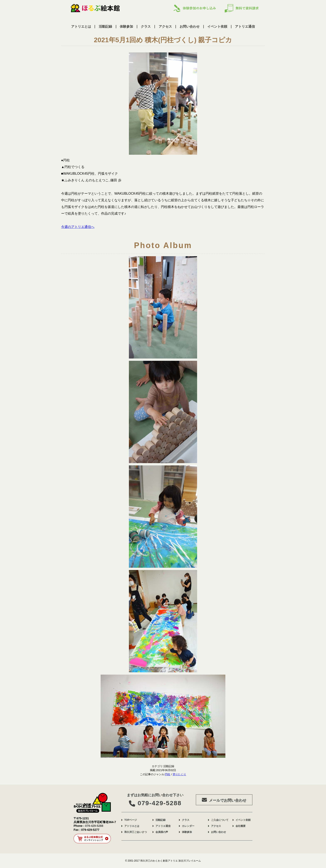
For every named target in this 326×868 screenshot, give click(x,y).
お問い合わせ (190, 27)
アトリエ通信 (245, 27)
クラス (146, 27)
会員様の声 (162, 832)
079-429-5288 (155, 803)
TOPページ (131, 820)
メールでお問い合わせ (224, 800)
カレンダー (188, 826)
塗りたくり (179, 774)
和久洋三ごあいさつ (136, 832)
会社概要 (241, 826)
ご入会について (220, 820)
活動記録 (105, 27)
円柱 (168, 774)
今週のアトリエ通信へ (78, 227)
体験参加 (126, 27)
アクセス (165, 27)
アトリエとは (81, 27)
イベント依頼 (217, 27)
